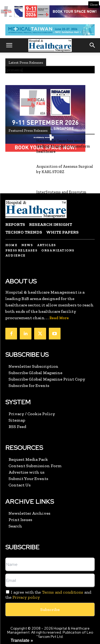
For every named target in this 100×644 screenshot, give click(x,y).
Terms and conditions (63, 592)
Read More (59, 318)
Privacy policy (26, 597)
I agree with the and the (48, 595)
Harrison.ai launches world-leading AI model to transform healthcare (63, 146)
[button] (9, 45)
